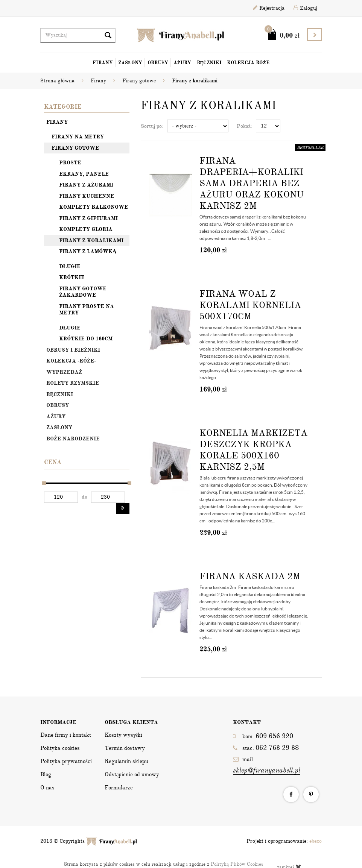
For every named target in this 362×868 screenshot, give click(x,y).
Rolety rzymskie (73, 383)
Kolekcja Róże (248, 63)
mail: (267, 765)
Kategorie (63, 107)
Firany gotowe (75, 148)
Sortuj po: (152, 126)
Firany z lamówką (88, 251)
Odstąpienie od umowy (132, 774)
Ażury (183, 63)
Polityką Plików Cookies (237, 864)
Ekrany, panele (84, 174)
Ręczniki (209, 63)
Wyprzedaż (64, 372)
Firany (103, 63)
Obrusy (158, 63)
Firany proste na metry (87, 310)
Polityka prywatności (66, 761)
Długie (70, 266)
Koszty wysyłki (123, 735)
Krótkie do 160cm (86, 339)
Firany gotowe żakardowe (83, 292)
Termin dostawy (125, 748)
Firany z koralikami (91, 241)
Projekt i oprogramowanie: (284, 841)
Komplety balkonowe (94, 207)
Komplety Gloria (86, 229)
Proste (70, 163)
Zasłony (130, 63)
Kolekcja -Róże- (71, 361)
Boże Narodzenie (73, 439)
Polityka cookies (60, 748)
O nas (47, 788)
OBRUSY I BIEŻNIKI (73, 350)
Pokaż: (244, 126)
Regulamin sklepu (126, 761)
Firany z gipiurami (88, 218)
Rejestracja (269, 8)
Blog (46, 774)
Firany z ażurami (86, 185)
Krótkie (72, 277)
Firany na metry (78, 137)
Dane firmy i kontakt (66, 735)
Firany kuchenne (87, 196)
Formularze (119, 788)
